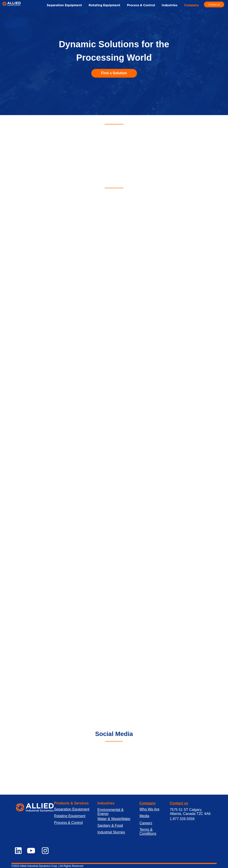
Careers (146, 823)
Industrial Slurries (111, 832)
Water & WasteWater (114, 819)
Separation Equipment (72, 809)
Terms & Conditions (148, 832)
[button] (170, 5)
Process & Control (68, 823)
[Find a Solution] (114, 73)
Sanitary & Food (110, 826)
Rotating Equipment (70, 816)
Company (148, 803)
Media (144, 816)
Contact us (179, 803)
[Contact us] (214, 5)
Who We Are (149, 809)
